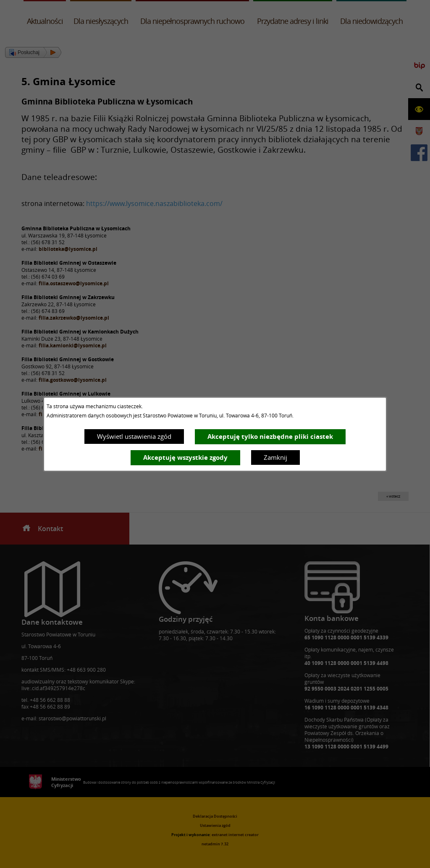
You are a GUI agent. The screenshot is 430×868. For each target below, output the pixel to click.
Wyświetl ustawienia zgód (134, 436)
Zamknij (275, 457)
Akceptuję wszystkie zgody (185, 457)
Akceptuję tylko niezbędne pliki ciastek (270, 437)
